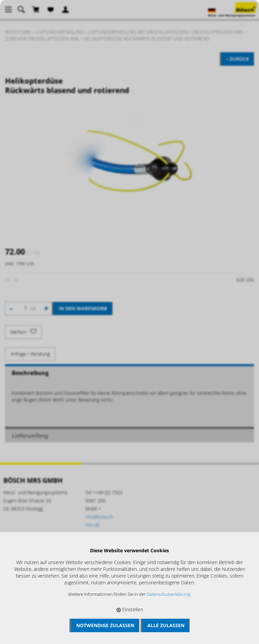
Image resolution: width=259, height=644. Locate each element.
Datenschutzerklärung (168, 594)
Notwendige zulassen (105, 625)
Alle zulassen (166, 625)
